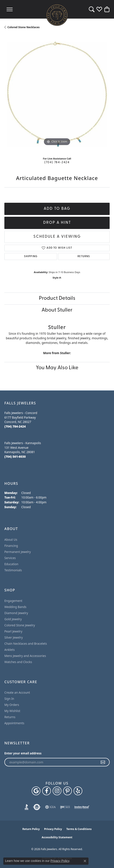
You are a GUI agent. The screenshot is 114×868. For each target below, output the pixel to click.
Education (11, 564)
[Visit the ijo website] (65, 807)
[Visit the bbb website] (27, 807)
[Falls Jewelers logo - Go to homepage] (57, 15)
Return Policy (31, 829)
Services (10, 558)
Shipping (31, 256)
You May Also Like (57, 368)
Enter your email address (23, 753)
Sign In (9, 699)
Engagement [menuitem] (13, 601)
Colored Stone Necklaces (23, 27)
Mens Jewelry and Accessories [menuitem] (25, 656)
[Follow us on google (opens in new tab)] (36, 791)
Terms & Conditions (79, 829)
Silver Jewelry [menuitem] (14, 637)
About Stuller (57, 310)
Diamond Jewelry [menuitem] (16, 613)
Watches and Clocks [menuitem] (18, 662)
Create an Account (17, 692)
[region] (57, 94)
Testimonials (13, 570)
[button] (92, 9)
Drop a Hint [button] (57, 223)
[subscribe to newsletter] (103, 762)
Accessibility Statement (57, 837)
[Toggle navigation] (10, 9)
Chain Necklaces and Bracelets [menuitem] (26, 644)
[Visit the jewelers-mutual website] (82, 807)
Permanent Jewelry (18, 552)
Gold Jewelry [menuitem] (13, 619)
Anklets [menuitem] (9, 650)
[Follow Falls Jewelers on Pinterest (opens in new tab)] (67, 791)
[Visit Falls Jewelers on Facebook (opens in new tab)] (47, 791)
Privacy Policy (53, 829)
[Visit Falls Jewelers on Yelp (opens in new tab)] (78, 791)
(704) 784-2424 (57, 162)
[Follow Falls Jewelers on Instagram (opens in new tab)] (57, 791)
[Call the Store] (15, 426)
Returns (84, 256)
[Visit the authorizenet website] (37, 807)
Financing (11, 546)
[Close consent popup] (85, 861)
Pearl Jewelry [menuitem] (13, 631)
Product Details (57, 298)
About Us (11, 540)
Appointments (14, 723)
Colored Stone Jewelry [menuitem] (20, 625)
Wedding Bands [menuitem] (15, 607)
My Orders (12, 705)
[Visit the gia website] (50, 807)
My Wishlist (12, 711)
